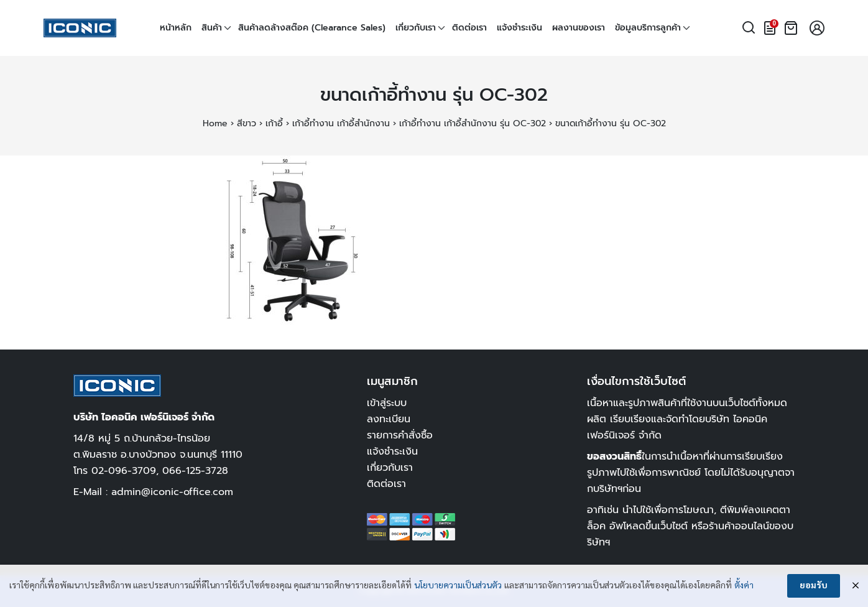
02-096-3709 (124, 470)
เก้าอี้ (274, 123)
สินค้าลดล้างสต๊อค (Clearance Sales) (312, 28)
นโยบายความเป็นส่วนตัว (458, 586)
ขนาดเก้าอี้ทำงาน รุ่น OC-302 (434, 95)
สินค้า (212, 28)
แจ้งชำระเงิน (519, 28)
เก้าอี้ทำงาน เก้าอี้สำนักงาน (341, 123)
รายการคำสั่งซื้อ (400, 435)
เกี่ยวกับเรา (416, 28)
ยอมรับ (814, 586)
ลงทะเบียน (389, 419)
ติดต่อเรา (469, 28)
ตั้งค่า (744, 586)
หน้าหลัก (176, 28)
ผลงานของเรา (579, 28)
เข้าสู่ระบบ (387, 403)
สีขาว (247, 123)
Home (215, 123)
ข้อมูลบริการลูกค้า (648, 28)
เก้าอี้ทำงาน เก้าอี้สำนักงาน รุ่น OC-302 (473, 123)
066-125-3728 (195, 470)
